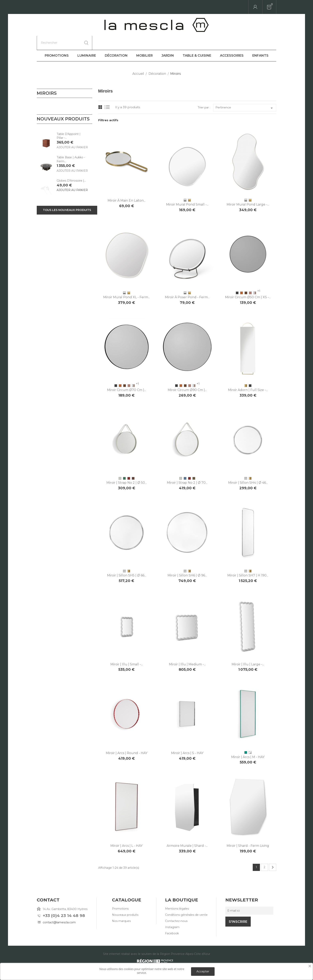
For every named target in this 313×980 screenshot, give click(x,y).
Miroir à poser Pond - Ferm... (187, 283)
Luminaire (87, 42)
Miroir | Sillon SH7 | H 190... (248, 561)
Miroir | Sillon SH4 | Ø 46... (248, 469)
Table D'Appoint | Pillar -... (69, 122)
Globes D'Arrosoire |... (71, 167)
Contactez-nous (176, 907)
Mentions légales (177, 895)
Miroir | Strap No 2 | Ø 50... (127, 469)
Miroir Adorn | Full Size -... (248, 376)
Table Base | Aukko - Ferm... (71, 145)
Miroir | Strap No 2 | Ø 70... (187, 469)
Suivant (273, 853)
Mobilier (145, 42)
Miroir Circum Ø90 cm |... (187, 376)
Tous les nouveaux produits (67, 196)
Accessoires (232, 42)
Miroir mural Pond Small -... (187, 191)
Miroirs (47, 79)
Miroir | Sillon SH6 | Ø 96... (187, 561)
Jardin (168, 42)
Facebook (172, 919)
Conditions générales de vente (186, 901)
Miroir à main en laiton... (127, 187)
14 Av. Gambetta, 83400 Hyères (65, 895)
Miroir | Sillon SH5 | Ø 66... (127, 561)
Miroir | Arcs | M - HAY (248, 743)
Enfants (260, 42)
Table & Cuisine (197, 42)
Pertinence (245, 94)
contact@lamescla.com (59, 908)
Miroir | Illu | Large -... (248, 650)
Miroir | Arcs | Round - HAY (127, 739)
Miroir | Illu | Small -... (127, 650)
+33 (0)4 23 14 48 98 (64, 902)
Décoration (116, 42)
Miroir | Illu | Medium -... (187, 650)
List (108, 93)
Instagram (172, 913)
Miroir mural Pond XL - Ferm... (127, 283)
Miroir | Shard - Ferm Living (248, 832)
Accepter (203, 971)
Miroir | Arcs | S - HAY (187, 739)
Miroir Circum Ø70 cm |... (126, 376)
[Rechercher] (64, 7)
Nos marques (121, 907)
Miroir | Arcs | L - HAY (126, 832)
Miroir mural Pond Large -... (248, 191)
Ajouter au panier (72, 133)
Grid (100, 93)
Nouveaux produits (125, 901)
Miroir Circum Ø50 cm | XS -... (248, 283)
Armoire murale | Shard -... (187, 832)
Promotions (57, 42)
